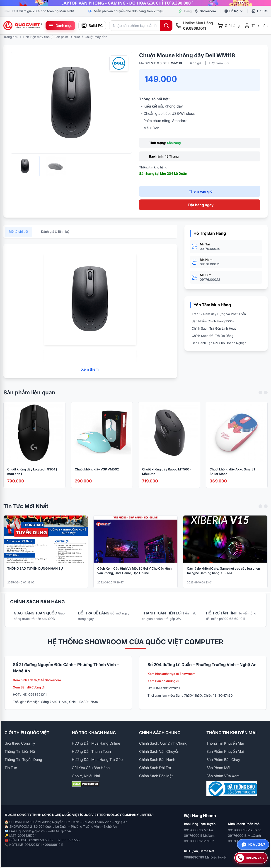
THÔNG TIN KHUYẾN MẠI (231, 733)
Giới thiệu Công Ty (20, 743)
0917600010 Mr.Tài (198, 830)
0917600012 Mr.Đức (199, 841)
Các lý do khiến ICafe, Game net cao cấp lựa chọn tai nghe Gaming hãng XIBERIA (223, 574)
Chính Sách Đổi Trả (155, 768)
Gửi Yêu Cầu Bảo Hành (91, 768)
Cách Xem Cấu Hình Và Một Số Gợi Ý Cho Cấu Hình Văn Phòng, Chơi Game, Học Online (134, 574)
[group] (135, 3)
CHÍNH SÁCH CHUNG (160, 733)
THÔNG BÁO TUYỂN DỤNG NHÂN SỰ (35, 572)
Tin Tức (11, 768)
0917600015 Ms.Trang (245, 830)
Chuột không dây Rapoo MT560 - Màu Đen (167, 475)
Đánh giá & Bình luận (56, 235)
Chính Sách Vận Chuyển (159, 751)
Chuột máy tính (96, 37)
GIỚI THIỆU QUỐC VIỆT (27, 733)
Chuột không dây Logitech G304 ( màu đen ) (32, 475)
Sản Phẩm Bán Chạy (223, 760)
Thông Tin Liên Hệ (20, 751)
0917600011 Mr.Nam (199, 836)
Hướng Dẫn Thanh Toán (91, 751)
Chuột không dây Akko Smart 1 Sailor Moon (232, 475)
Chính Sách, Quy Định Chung (163, 743)
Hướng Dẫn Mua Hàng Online (96, 743)
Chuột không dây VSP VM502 (97, 472)
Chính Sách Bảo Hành (157, 760)
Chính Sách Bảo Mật (156, 776)
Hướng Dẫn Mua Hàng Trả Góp (97, 760)
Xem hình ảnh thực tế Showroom (37, 680)
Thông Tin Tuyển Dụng (23, 760)
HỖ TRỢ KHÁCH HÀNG (94, 733)
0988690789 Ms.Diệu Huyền (206, 857)
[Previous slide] (260, 396)
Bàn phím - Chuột (67, 37)
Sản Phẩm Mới (218, 768)
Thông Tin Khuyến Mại (225, 743)
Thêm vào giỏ (201, 191)
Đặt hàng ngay (201, 205)
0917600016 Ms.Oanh (244, 836)
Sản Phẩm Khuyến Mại (225, 751)
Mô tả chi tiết (19, 235)
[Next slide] (266, 396)
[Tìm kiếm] (166, 26)
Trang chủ (11, 37)
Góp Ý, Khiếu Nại (86, 776)
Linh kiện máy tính (36, 37)
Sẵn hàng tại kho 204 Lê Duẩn (163, 174)
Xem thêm (90, 373)
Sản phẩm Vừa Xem (223, 776)
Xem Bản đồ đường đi (29, 687)
